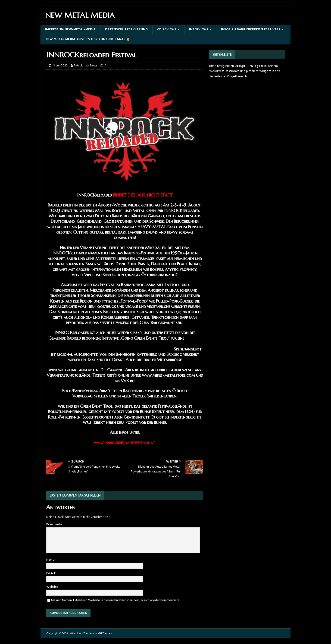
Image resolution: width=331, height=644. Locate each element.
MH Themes (105, 634)
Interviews (199, 30)
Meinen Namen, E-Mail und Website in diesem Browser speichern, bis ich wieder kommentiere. (115, 600)
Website (52, 587)
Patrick (78, 66)
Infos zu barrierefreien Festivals (251, 30)
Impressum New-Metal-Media (70, 30)
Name (50, 560)
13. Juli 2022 (60, 66)
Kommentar (55, 524)
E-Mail (51, 574)
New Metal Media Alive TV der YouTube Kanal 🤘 (88, 39)
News (94, 66)
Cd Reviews (167, 30)
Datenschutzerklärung (126, 30)
